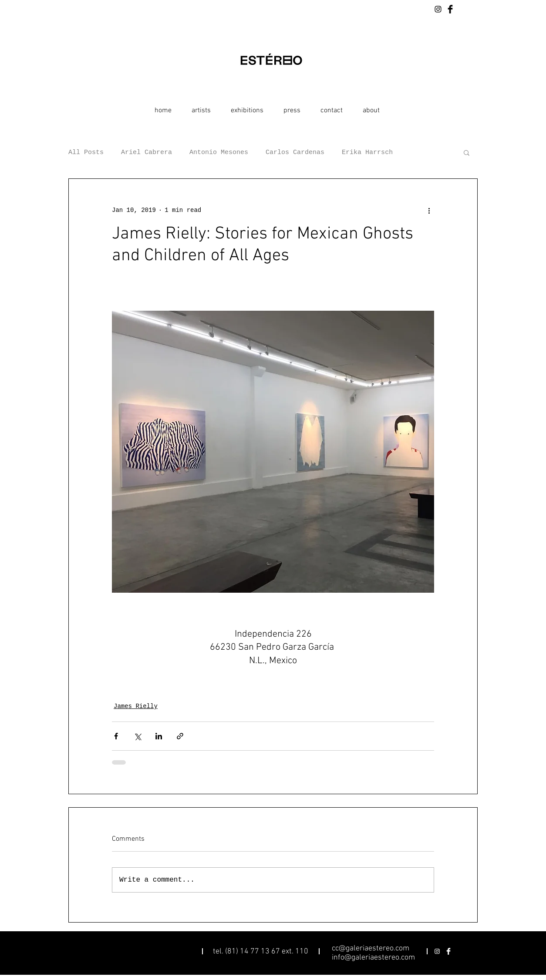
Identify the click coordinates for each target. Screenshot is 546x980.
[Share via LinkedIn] (159, 736)
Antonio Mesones (219, 153)
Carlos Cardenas (295, 153)
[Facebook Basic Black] (450, 9)
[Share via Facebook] (116, 736)
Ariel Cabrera (147, 153)
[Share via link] (180, 736)
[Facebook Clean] (448, 951)
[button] (467, 152)
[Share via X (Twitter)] (137, 736)
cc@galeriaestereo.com (371, 948)
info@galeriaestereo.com (373, 958)
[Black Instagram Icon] (438, 9)
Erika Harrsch (367, 153)
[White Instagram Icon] (437, 951)
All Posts (86, 153)
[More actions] (429, 210)
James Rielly (136, 706)
